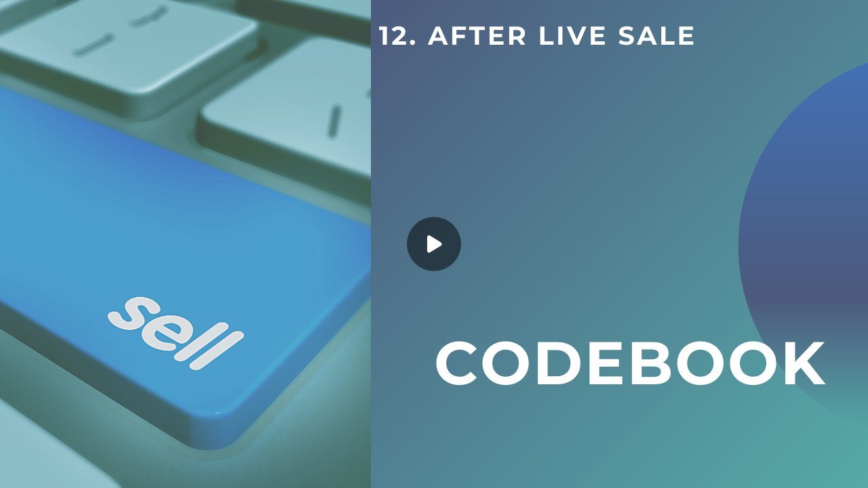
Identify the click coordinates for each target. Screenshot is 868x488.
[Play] (434, 244)
